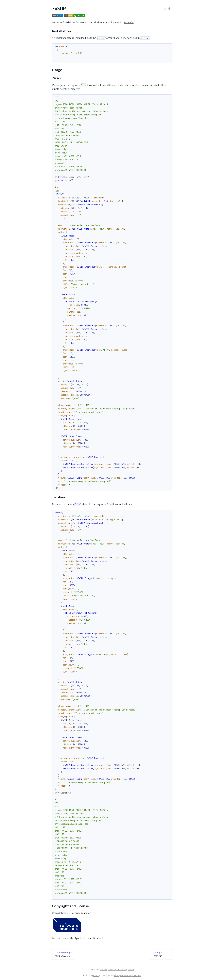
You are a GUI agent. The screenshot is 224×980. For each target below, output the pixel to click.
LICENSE (7, 50)
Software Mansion (103, 913)
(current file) (143, 970)
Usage (8, 41)
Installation (10, 38)
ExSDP (7, 11)
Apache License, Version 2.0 (112, 938)
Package (125, 970)
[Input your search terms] (22, 4)
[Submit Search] (4, 4)
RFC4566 (150, 22)
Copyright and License (16, 45)
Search (153, 970)
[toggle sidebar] (39, 5)
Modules (17, 20)
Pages (6, 20)
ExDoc (118, 976)
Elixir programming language (149, 976)
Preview (134, 970)
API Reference (9, 29)
